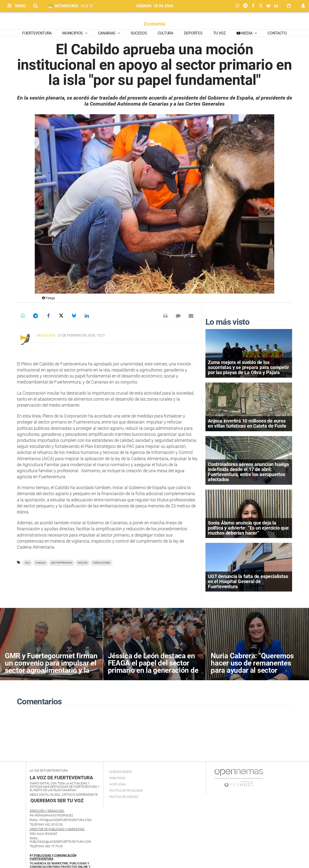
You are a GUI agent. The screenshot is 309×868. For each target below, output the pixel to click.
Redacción (46, 335)
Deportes (193, 33)
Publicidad (117, 778)
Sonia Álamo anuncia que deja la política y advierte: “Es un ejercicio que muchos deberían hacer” (248, 528)
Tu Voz (220, 33)
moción (83, 563)
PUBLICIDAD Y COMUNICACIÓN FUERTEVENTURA (53, 857)
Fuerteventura (37, 33)
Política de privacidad (126, 791)
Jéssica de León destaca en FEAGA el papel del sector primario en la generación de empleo (153, 667)
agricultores (102, 563)
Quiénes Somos (120, 772)
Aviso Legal (118, 784)
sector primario (62, 563)
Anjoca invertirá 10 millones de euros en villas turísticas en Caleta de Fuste (247, 423)
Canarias (107, 33)
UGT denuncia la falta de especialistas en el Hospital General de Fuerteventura (248, 581)
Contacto (277, 33)
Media (247, 33)
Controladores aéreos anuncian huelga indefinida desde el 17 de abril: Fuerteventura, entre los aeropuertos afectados (248, 472)
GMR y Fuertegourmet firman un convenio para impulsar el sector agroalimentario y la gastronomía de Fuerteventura (51, 670)
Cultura (165, 33)
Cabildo (41, 563)
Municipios (73, 33)
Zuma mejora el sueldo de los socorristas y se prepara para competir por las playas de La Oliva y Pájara (248, 367)
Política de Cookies (124, 797)
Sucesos (139, 33)
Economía (155, 24)
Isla (27, 563)
